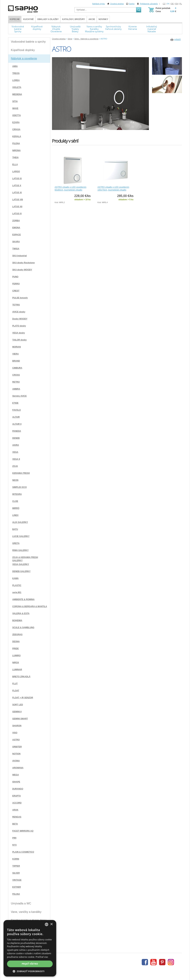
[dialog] (30, 948)
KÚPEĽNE (15, 19)
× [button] (51, 924)
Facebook (145, 962)
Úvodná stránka (117, 4)
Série (70, 39)
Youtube (153, 962)
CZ (164, 4)
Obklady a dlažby (48, 19)
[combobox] (47, 924)
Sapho (132, 4)
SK (168, 4)
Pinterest (162, 962)
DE (172, 4)
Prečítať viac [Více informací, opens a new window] (42, 957)
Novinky (103, 19)
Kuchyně (28, 19)
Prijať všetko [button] (30, 964)
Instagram (171, 962)
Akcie (92, 19)
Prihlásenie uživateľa (149, 4)
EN (177, 4)
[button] (30, 971)
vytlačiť (177, 39)
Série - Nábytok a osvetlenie (86, 39)
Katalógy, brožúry (74, 19)
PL (181, 4)
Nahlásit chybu (99, 4)
